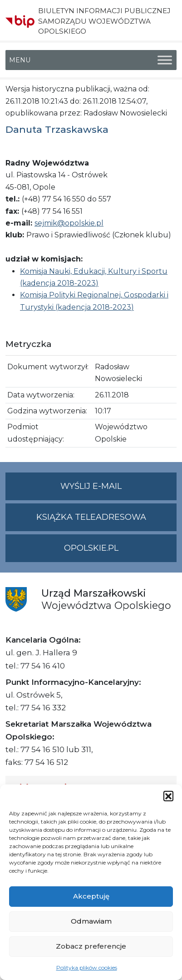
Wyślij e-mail (118, 490)
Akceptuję (91, 896)
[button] (168, 796)
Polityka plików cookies (87, 967)
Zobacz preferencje (91, 946)
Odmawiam (91, 921)
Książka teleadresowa (91, 517)
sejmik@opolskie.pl (69, 223)
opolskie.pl (91, 548)
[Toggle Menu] (165, 60)
